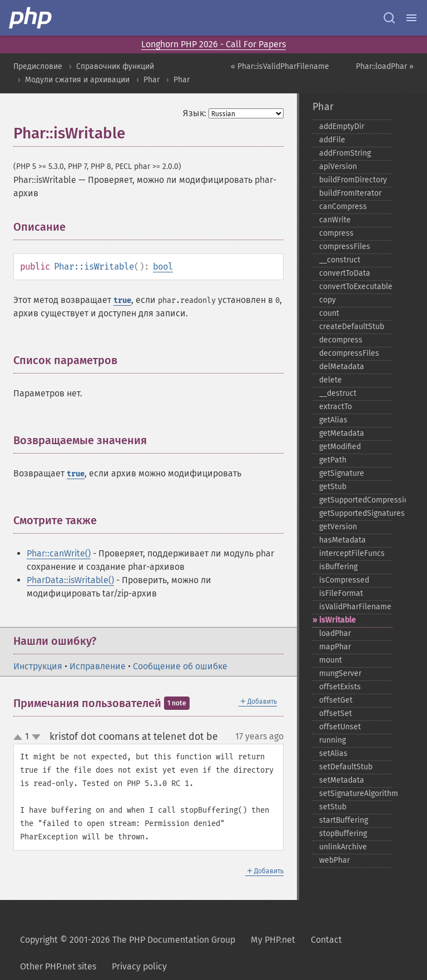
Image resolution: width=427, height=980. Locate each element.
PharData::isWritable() (70, 580)
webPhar (334, 860)
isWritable (337, 620)
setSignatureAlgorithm (356, 794)
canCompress (343, 207)
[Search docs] (389, 18)
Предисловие (38, 66)
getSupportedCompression (356, 500)
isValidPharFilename (355, 607)
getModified (340, 447)
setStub (333, 807)
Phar (152, 80)
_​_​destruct (338, 393)
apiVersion (338, 166)
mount (331, 660)
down (36, 737)
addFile (332, 140)
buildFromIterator (350, 193)
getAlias (333, 420)
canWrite (335, 220)
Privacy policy (139, 966)
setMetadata (342, 780)
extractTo (336, 407)
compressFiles (345, 247)
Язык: (195, 113)
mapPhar (335, 647)
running (332, 740)
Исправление (98, 666)
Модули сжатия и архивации (77, 80)
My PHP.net (273, 940)
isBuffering (338, 567)
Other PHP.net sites (58, 966)
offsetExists (340, 687)
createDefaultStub (352, 327)
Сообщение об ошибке (180, 666)
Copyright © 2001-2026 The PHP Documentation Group (128, 940)
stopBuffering (343, 834)
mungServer (340, 673)
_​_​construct (340, 260)
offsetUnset (340, 727)
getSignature (342, 473)
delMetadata (342, 367)
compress (336, 233)
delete (331, 380)
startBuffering (344, 820)
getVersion (338, 527)
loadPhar (335, 633)
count (329, 313)
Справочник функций (115, 66)
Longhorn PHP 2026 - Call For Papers (213, 44)
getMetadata (342, 433)
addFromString (345, 153)
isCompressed (344, 580)
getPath (333, 460)
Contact (326, 940)
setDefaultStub (346, 767)
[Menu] (411, 18)
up (20, 738)
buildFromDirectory (353, 180)
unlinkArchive (343, 847)
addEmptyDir (342, 126)
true (122, 300)
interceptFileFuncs (352, 553)
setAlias (333, 753)
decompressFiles (349, 353)
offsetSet (336, 713)
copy (327, 300)
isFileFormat (341, 593)
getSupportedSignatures (356, 513)
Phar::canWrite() (59, 553)
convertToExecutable (356, 287)
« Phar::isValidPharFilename (280, 66)
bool (163, 267)
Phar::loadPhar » (385, 66)
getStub (333, 487)
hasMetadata (342, 540)
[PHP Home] (31, 18)
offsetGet (336, 700)
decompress (341, 340)
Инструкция (38, 666)
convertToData (345, 273)
